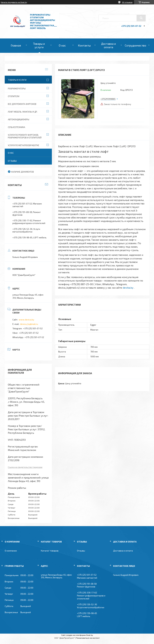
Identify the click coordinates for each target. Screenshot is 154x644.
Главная (16, 45)
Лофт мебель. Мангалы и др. (23, 112)
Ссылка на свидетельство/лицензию (25, 467)
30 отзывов (127, 2)
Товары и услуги (39, 45)
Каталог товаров (50, 551)
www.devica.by (26, 320)
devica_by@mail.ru (29, 324)
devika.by (128, 288)
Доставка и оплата (108, 45)
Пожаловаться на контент (88, 638)
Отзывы (12, 161)
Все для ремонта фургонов (22, 104)
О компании (11, 551)
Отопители (14, 96)
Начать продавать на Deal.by (14, 2)
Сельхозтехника (16, 127)
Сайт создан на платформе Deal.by (77, 635)
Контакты (84, 45)
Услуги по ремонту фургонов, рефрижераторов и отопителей (25, 136)
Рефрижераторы (17, 89)
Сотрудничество (135, 45)
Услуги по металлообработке (23, 145)
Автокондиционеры (19, 119)
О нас (62, 45)
